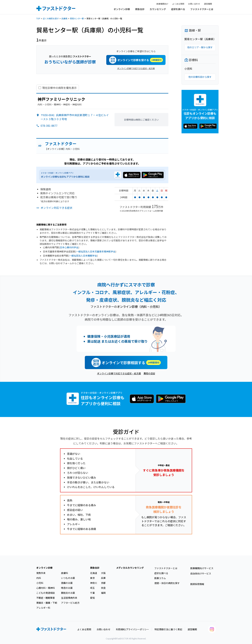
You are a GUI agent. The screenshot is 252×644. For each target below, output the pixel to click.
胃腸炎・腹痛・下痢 (47, 603)
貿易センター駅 (77, 18)
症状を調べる (178, 9)
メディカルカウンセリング (130, 568)
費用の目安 (149, 373)
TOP (38, 18)
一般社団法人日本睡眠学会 (83, 256)
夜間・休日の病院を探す (167, 583)
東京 (92, 578)
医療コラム (160, 578)
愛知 (92, 598)
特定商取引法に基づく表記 (168, 629)
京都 (103, 583)
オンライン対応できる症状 (56, 208)
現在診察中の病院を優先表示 (60, 88)
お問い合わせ (194, 4)
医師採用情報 (197, 584)
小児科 (40, 583)
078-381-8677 (49, 126)
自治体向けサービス (201, 573)
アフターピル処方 (70, 603)
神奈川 (94, 583)
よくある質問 (178, 4)
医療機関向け (162, 4)
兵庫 (103, 578)
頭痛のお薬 (67, 583)
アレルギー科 (43, 608)
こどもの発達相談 (46, 593)
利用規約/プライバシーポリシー (132, 629)
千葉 (92, 593)
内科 (39, 578)
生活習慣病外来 (69, 598)
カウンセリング (158, 9)
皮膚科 (65, 573)
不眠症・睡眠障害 (46, 598)
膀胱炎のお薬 (68, 593)
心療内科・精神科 (46, 588)
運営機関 (208, 4)
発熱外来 (41, 573)
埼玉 (92, 588)
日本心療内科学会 (69, 247)
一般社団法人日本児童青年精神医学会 (96, 251)
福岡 (103, 593)
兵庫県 (64, 18)
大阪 (103, 573)
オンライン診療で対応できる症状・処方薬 (136, 68)
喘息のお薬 (67, 588)
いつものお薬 (68, 578)
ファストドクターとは (202, 9)
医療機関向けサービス (202, 568)
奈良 (103, 588)
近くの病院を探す (51, 18)
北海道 (94, 573)
